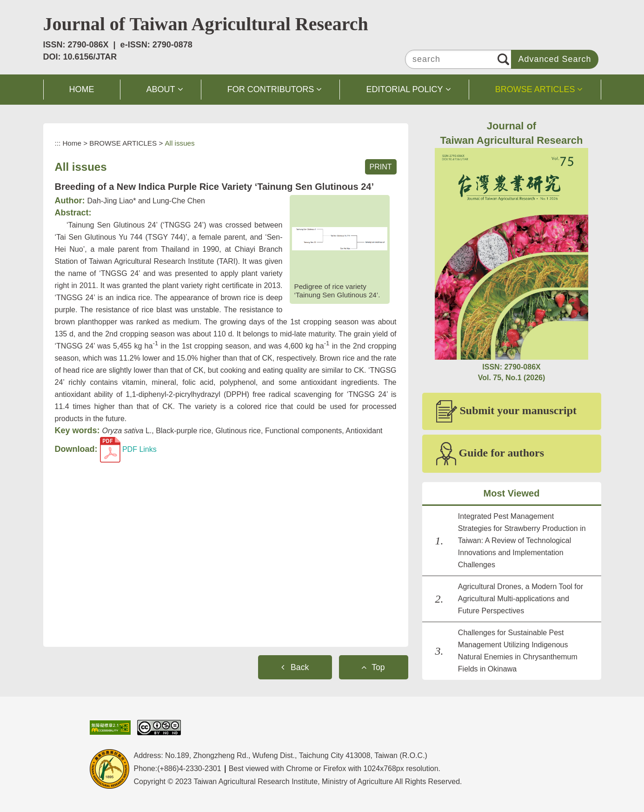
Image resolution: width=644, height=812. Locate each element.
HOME (82, 89)
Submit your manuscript (507, 411)
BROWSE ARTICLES (535, 89)
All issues (179, 143)
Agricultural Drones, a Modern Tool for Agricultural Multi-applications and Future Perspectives (521, 599)
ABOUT (161, 89)
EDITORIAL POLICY (404, 89)
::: (58, 143)
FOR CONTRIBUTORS (271, 89)
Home (72, 143)
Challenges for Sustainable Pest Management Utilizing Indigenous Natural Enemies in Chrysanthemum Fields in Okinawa (518, 651)
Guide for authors (490, 454)
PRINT (381, 167)
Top (378, 667)
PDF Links (128, 449)
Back (300, 667)
